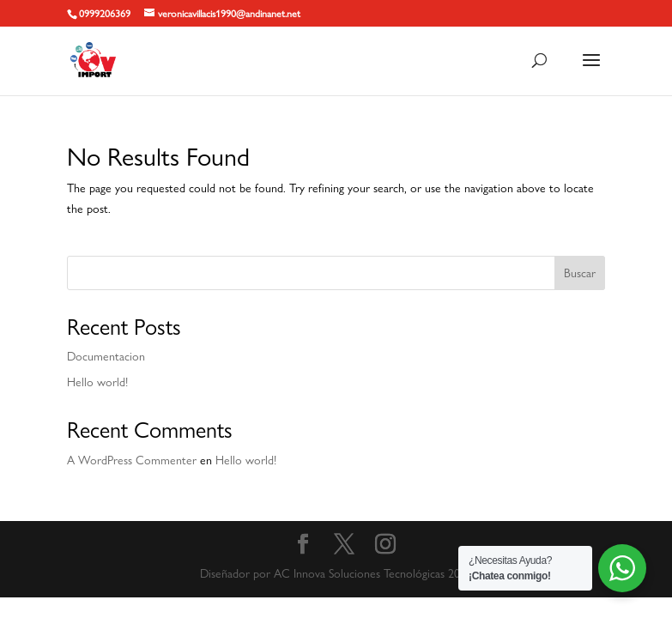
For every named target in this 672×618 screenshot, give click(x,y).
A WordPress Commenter (132, 460)
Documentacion (106, 356)
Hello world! (97, 382)
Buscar (580, 273)
